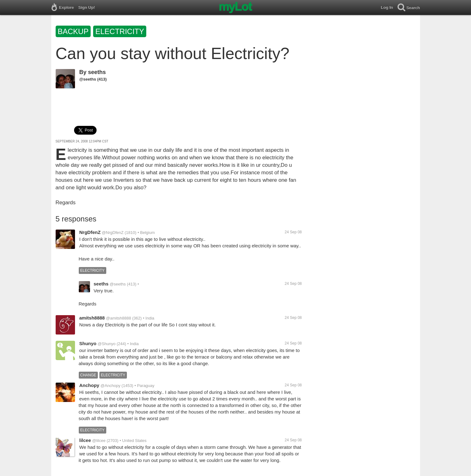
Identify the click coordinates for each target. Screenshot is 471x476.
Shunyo (88, 343)
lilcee (85, 440)
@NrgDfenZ (113, 233)
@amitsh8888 (118, 318)
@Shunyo (106, 344)
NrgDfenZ (90, 232)
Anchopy (89, 385)
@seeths (88, 79)
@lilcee (99, 441)
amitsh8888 (92, 318)
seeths (97, 72)
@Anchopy (110, 386)
